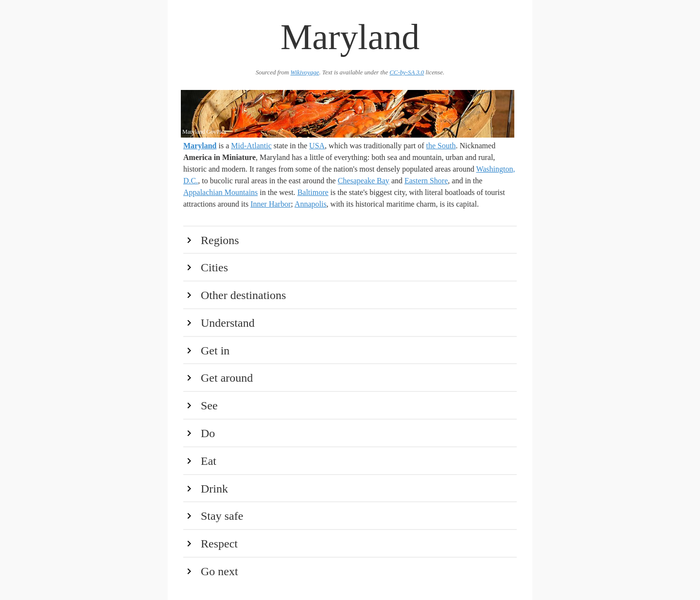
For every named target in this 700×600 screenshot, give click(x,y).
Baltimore (313, 192)
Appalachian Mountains (220, 192)
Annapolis (311, 204)
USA (317, 146)
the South (441, 146)
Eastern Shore (426, 181)
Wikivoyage (305, 72)
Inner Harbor (271, 204)
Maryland (200, 146)
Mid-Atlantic (251, 146)
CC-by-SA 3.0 (407, 72)
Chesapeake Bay (364, 181)
